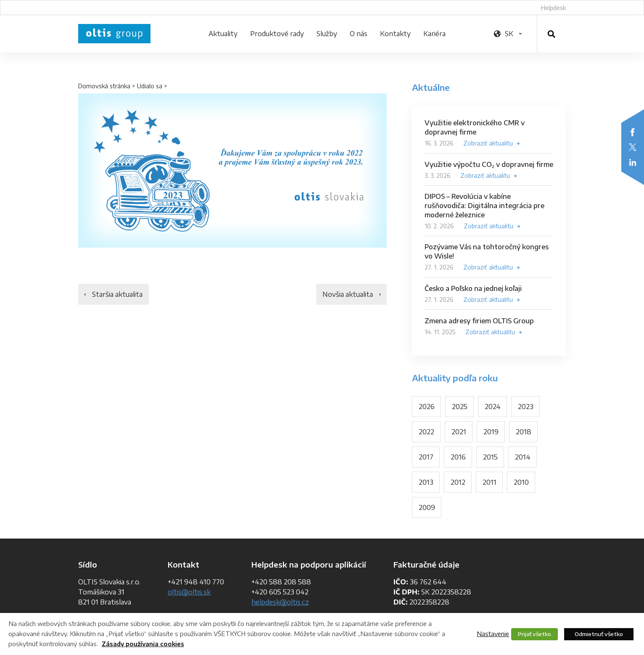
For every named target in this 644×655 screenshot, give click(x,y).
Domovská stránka (104, 86)
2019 (491, 432)
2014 (523, 457)
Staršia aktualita (117, 294)
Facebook (633, 132)
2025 (460, 407)
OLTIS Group (114, 34)
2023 (526, 407)
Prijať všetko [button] (534, 634)
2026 (427, 407)
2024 (493, 407)
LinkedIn (633, 162)
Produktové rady (277, 34)
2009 (427, 507)
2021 (459, 432)
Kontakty (395, 34)
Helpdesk (553, 8)
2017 (426, 457)
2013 (426, 482)
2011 (490, 482)
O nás (359, 34)
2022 (426, 432)
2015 (490, 457)
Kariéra (434, 34)
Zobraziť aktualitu (488, 143)
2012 (458, 482)
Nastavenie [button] (493, 634)
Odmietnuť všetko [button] (599, 634)
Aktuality (223, 34)
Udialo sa (150, 86)
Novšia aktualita (348, 294)
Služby (327, 34)
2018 (524, 432)
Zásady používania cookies (143, 644)
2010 (521, 482)
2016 (458, 457)
